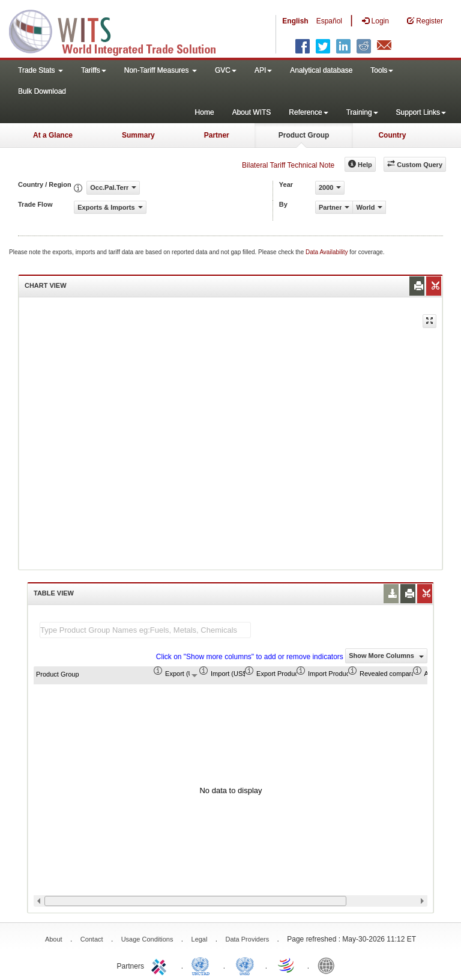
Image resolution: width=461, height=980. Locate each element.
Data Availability (327, 252)
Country (392, 135)
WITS (120, 30)
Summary (138, 135)
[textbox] (145, 630)
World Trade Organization (287, 965)
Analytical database (321, 70)
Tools (382, 70)
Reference (308, 112)
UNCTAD (203, 965)
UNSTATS (245, 965)
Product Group (304, 135)
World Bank (329, 965)
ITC (161, 965)
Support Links (421, 112)
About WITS (252, 112)
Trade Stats (41, 70)
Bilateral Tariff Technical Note (288, 165)
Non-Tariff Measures (161, 70)
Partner (217, 135)
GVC (226, 70)
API (263, 70)
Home (205, 112)
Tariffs (94, 70)
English (295, 21)
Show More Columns (386, 656)
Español (329, 21)
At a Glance (53, 135)
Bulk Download (42, 91)
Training (362, 112)
